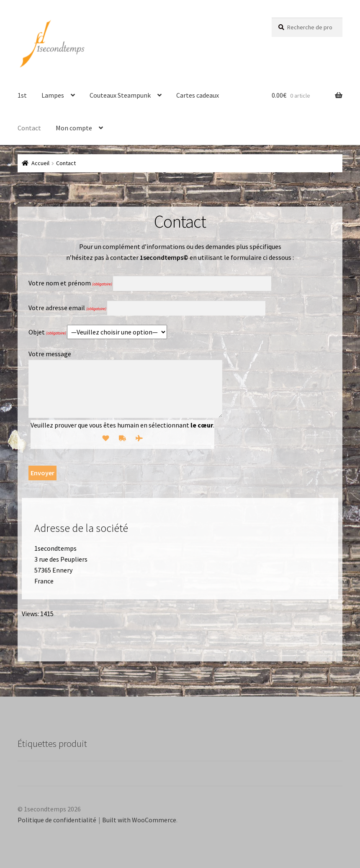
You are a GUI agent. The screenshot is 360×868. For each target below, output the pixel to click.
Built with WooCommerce (139, 820)
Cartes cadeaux (198, 95)
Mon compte (74, 128)
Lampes (53, 95)
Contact (29, 128)
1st (22, 95)
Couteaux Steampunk (120, 95)
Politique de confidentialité (57, 820)
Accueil (40, 163)
